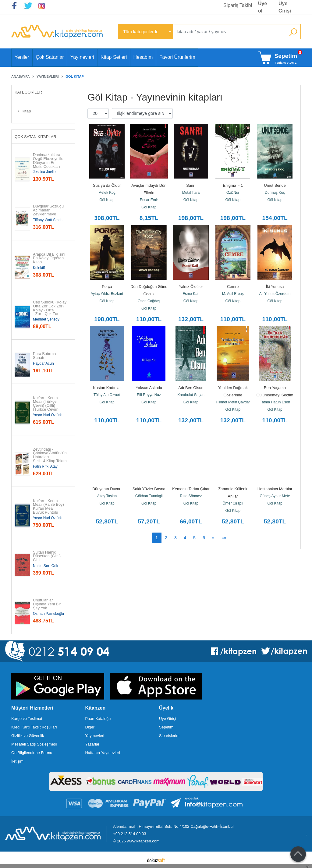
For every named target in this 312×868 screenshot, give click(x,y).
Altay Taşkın (107, 496)
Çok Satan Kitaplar (35, 137)
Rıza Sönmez (191, 496)
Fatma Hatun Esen (275, 402)
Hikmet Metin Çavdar (233, 402)
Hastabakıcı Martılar (275, 489)
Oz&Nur (233, 193)
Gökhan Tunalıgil (149, 496)
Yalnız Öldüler (191, 287)
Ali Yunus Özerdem (275, 294)
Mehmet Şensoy (46, 319)
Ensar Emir (149, 200)
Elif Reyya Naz (149, 395)
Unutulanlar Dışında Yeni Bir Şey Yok (47, 604)
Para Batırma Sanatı (45, 356)
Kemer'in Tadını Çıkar (191, 489)
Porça (107, 287)
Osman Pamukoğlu (48, 614)
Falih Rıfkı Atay (45, 466)
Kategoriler (28, 92)
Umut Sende (275, 185)
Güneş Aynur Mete (275, 496)
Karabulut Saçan (191, 395)
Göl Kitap (107, 200)
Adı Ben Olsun (191, 388)
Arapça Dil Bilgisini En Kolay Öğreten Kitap (50, 258)
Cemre (233, 287)
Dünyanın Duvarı (107, 489)
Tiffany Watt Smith (48, 220)
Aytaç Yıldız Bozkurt (107, 294)
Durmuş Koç (275, 193)
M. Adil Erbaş (233, 294)
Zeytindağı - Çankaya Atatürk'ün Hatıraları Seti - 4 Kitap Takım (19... (50, 457)
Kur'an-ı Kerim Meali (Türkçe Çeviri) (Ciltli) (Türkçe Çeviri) (46, 404)
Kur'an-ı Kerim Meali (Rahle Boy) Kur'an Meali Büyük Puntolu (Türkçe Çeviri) (49, 509)
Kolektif (39, 268)
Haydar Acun (43, 363)
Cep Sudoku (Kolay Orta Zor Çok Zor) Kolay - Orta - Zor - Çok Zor (50, 308)
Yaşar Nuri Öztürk (47, 415)
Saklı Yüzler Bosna (149, 489)
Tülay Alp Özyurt (107, 395)
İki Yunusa (275, 287)
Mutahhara (191, 193)
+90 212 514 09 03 (129, 834)
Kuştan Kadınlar (107, 388)
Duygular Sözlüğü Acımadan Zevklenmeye (49, 210)
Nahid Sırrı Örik (46, 566)
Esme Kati (191, 294)
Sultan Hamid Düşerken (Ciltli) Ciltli (47, 556)
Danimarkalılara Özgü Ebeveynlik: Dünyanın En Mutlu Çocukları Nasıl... (49, 163)
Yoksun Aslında (149, 388)
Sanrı (191, 185)
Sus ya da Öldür (107, 185)
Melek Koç (107, 193)
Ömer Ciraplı (233, 503)
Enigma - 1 (233, 185)
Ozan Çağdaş (149, 301)
